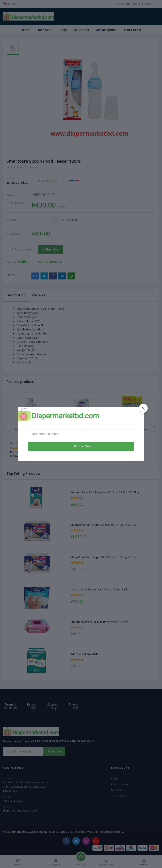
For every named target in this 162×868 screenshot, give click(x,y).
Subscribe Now (81, 446)
